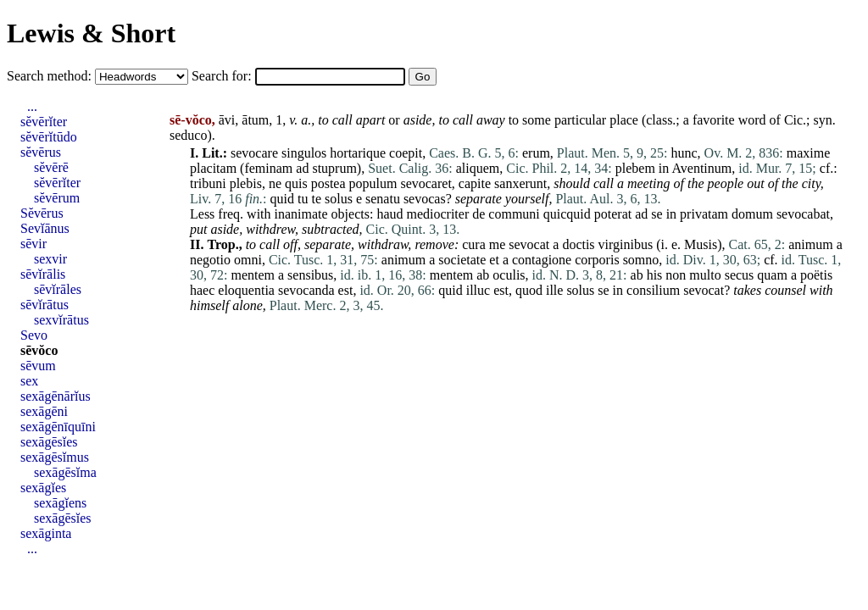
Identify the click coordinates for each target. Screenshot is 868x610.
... (32, 106)
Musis (701, 244)
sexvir (50, 259)
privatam (704, 214)
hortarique (358, 153)
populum (373, 183)
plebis (246, 183)
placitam (213, 168)
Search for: (223, 76)
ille (554, 290)
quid (282, 199)
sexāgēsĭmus (55, 457)
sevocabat (803, 214)
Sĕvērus (42, 213)
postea (328, 183)
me (498, 244)
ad (302, 168)
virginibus (626, 244)
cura (474, 244)
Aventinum (701, 168)
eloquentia (246, 290)
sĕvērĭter (44, 122)
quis (296, 183)
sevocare (254, 153)
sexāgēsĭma (65, 472)
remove (434, 244)
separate (328, 244)
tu (303, 199)
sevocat (529, 244)
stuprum (334, 168)
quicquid (567, 214)
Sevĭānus (45, 228)
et (494, 260)
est (346, 290)
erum (536, 153)
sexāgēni (44, 411)
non (676, 275)
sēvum (38, 366)
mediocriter (438, 214)
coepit (406, 153)
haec (202, 290)
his (655, 275)
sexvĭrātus (61, 320)
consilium (653, 290)
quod (529, 290)
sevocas (425, 199)
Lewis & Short (91, 33)
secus (740, 275)
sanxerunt (520, 183)
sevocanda (306, 290)
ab (483, 275)
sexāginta (46, 533)
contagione (542, 260)
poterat (613, 214)
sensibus (310, 275)
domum (752, 214)
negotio (210, 260)
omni (248, 260)
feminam (268, 168)
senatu (383, 199)
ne (275, 183)
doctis (578, 244)
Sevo (34, 335)
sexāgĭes (43, 488)
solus (339, 199)
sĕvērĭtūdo (49, 137)
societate (462, 260)
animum (810, 244)
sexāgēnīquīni (58, 427)
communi (514, 214)
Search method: (51, 76)
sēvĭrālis (43, 274)
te (316, 199)
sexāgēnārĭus (56, 396)
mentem (253, 275)
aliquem (478, 168)
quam (772, 275)
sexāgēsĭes (49, 442)
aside (418, 120)
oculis (509, 275)
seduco (188, 135)
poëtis (816, 275)
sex (29, 381)
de (479, 214)
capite (475, 183)
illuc (478, 290)
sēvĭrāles (58, 289)
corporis (597, 260)
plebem (635, 168)
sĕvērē (51, 167)
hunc (684, 153)
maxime (809, 153)
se (657, 214)
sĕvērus (41, 152)
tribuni (208, 183)
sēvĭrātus (45, 305)
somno (641, 260)
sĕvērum (57, 198)
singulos (304, 153)
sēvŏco (39, 350)
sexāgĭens (60, 503)
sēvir (33, 244)
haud (389, 214)
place (624, 120)
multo (705, 275)
